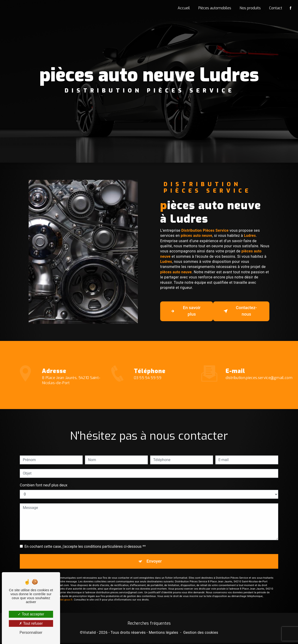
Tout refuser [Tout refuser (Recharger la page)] (31, 623)
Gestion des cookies (201, 634)
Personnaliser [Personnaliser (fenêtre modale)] (31, 632)
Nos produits (250, 8)
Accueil (183, 8)
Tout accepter (31, 614)
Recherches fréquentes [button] (149, 624)
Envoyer (154, 555)
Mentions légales (163, 634)
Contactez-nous (240, 311)
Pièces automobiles (214, 8)
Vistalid (89, 634)
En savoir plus (185, 311)
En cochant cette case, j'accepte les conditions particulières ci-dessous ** (85, 540)
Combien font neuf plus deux (44, 479)
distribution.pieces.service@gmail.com (259, 372)
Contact (275, 8)
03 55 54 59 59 (148, 385)
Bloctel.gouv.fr (64, 594)
